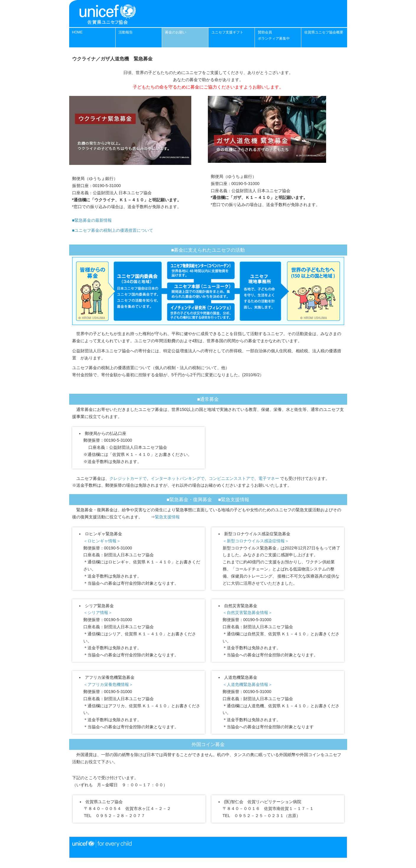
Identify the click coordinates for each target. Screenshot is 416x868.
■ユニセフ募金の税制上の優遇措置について (113, 230)
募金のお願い (176, 32)
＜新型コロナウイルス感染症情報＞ (256, 541)
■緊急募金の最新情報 (92, 220)
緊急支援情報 (167, 517)
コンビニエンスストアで (232, 478)
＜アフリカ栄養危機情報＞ (108, 684)
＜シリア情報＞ (98, 613)
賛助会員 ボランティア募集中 (274, 35)
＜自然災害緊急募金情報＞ (247, 613)
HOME (77, 32)
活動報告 (126, 32)
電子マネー (269, 478)
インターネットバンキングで (178, 478)
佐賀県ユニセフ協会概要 (324, 32)
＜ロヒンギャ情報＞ (102, 541)
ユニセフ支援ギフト (227, 32)
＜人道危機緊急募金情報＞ (247, 684)
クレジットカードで (128, 478)
